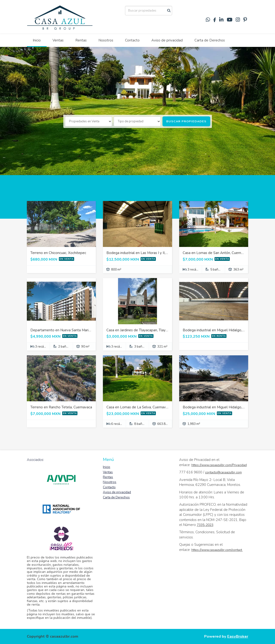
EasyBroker (238, 636)
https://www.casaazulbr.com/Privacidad (219, 465)
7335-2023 (205, 525)
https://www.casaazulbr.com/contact (217, 550)
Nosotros (106, 40)
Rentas (81, 40)
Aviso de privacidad (167, 40)
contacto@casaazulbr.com (223, 472)
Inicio (37, 40)
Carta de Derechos (210, 40)
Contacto (132, 40)
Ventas (58, 40)
